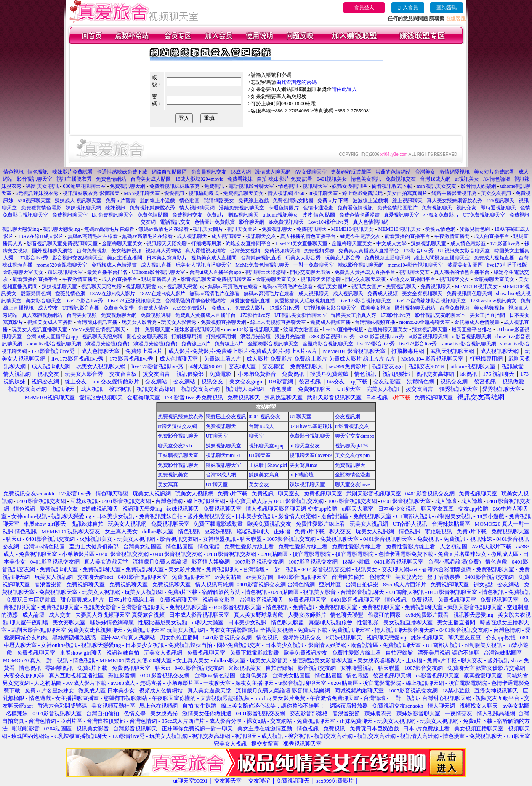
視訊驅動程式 (204, 193)
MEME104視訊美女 (352, 229)
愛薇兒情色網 (440, 229)
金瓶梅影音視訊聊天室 (273, 344)
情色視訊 (13, 172)
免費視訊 (214, 186)
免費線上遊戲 (253, 201)
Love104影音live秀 (329, 222)
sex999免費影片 (190, 308)
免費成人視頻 (383, 294)
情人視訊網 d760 (286, 193)
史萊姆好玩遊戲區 (351, 172)
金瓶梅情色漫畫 (353, 475)
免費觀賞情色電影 (41, 208)
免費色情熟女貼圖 (293, 201)
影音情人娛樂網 (479, 186)
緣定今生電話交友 (360, 236)
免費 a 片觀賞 (121, 201)
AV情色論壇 (497, 179)
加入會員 (408, 8)
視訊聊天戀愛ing (21, 229)
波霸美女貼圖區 (465, 265)
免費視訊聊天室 (70, 215)
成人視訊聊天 (192, 236)
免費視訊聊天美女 (243, 193)
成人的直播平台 (492, 236)
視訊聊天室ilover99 (311, 455)
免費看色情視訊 (355, 208)
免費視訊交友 (401, 179)
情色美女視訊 (366, 179)
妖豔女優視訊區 (350, 186)
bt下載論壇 (302, 475)
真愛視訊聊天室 (402, 215)
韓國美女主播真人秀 (354, 315)
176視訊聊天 (500, 201)
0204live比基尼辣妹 (311, 426)
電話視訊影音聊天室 (251, 186)
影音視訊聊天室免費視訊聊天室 (62, 243)
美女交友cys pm (352, 455)
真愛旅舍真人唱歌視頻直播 (305, 301)
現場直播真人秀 (159, 279)
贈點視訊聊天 (243, 215)
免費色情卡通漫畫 (359, 215)
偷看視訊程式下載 (392, 186)
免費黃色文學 (119, 308)
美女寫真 (168, 484)
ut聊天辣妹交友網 (177, 426)
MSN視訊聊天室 (142, 193)
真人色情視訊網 (371, 222)
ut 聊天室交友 (305, 446)
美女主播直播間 (125, 258)
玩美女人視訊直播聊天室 (203, 265)
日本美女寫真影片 (167, 258)
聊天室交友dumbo (355, 436)
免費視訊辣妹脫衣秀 (152, 208)
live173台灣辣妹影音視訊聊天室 (431, 301)
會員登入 (364, 8)
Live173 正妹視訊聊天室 (134, 301)
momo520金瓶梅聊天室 (62, 265)
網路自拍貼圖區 (169, 172)
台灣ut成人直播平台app (215, 272)
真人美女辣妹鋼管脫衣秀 (455, 201)
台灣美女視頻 (245, 251)
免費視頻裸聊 (319, 251)
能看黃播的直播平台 (407, 236)
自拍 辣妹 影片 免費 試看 (285, 179)
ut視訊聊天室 (323, 193)
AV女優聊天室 (311, 172)
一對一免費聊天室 (314, 265)
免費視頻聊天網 (282, 251)
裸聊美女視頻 (375, 308)
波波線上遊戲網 (370, 201)
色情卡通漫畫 (318, 208)
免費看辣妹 (240, 179)
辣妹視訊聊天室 (428, 243)
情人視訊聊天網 (197, 208)
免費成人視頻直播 (494, 258)
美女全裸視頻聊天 (422, 294)
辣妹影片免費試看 (72, 172)
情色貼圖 (189, 201)
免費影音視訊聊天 (178, 436)
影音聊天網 (252, 222)
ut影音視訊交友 (352, 426)
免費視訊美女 (173, 475)
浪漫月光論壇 (255, 337)
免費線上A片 (196, 344)
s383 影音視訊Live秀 (332, 337)
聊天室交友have (352, 484)
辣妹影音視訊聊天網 (361, 265)
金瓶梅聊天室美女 (122, 243)
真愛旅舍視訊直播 (250, 301)
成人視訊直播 (156, 265)
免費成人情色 (153, 308)
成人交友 (48, 308)
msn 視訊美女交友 (436, 186)
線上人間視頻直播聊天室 (442, 258)
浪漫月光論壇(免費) (107, 344)
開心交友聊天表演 (310, 272)
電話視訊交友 (175, 222)
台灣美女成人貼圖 (151, 179)
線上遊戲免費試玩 (362, 193)
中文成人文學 (391, 243)
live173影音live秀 (84, 301)
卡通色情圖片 (284, 208)
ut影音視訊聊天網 (428, 337)
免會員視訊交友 (209, 172)
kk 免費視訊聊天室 (113, 215)
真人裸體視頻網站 (205, 251)
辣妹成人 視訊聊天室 (78, 201)
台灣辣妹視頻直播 (375, 322)
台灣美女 (425, 172)
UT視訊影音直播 (81, 308)
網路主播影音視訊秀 (454, 193)
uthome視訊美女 (280, 215)
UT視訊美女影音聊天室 (464, 251)
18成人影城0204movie (199, 179)
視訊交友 (466, 208)
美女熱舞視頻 (126, 251)
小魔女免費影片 (441, 215)
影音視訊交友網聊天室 (77, 258)
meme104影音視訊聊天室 (415, 265)
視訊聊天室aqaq (266, 446)
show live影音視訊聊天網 (54, 344)
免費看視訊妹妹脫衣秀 (175, 186)
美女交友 (259, 484)
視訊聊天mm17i (223, 455)
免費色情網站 (111, 179)
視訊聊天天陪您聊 (167, 243)
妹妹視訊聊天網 (83, 208)
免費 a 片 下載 (333, 201)
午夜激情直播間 (452, 236)
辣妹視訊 (115, 208)
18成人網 (241, 172)
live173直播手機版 (507, 265)
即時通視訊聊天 (498, 208)
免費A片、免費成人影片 (238, 308)
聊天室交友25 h (175, 446)
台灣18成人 (261, 426)
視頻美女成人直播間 (214, 258)
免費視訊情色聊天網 (469, 294)
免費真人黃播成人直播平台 (369, 251)
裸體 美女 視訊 (42, 186)
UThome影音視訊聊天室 (158, 272)
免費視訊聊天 (437, 208)
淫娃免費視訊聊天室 (242, 208)
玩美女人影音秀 (303, 258)
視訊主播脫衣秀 (74, 179)
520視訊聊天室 (34, 201)
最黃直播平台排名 (107, 272)
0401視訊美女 (332, 179)
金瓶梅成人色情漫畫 (114, 265)
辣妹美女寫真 (264, 475)
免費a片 (215, 215)
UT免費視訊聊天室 (484, 215)
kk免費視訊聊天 (286, 222)
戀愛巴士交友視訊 (226, 417)
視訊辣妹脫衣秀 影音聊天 (91, 193)
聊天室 (256, 436)
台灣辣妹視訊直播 (261, 258)
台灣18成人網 (435, 179)
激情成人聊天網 (273, 172)
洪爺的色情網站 (393, 172)
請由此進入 (344, 89)
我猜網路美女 (219, 201)
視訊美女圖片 (208, 229)
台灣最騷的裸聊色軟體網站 (195, 301)
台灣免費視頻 (92, 251)
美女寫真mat (303, 465)
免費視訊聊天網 (128, 186)
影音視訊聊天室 (35, 179)
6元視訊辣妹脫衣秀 (37, 193)
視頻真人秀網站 (163, 251)
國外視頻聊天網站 (52, 251)
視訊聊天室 (315, 186)
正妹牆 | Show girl (268, 465)
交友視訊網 (348, 417)
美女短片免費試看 (494, 172)
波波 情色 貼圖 (319, 215)
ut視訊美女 (467, 179)
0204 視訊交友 (265, 417)
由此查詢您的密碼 (296, 82)
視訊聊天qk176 (351, 446)
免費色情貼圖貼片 (397, 208)
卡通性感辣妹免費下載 (122, 172)
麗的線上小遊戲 (157, 201)
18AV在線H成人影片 (40, 236)
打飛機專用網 (206, 243)
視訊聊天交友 (261, 236)
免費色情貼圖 (153, 215)
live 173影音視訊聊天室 (365, 301)
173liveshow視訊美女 (493, 301)
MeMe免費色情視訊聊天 (262, 265)
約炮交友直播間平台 (248, 243)
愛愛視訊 (174, 193)
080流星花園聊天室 (84, 186)
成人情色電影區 (468, 243)
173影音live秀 (505, 243)
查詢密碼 (447, 8)
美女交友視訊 (496, 193)
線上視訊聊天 (407, 201)
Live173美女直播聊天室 (301, 243)
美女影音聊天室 (43, 301)
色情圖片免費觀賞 (215, 222)
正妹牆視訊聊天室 (178, 455)
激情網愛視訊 (455, 172)
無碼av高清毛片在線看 (109, 229)
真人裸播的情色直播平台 (308, 236)
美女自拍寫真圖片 (407, 193)
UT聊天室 (301, 417)
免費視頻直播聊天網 (387, 258)
